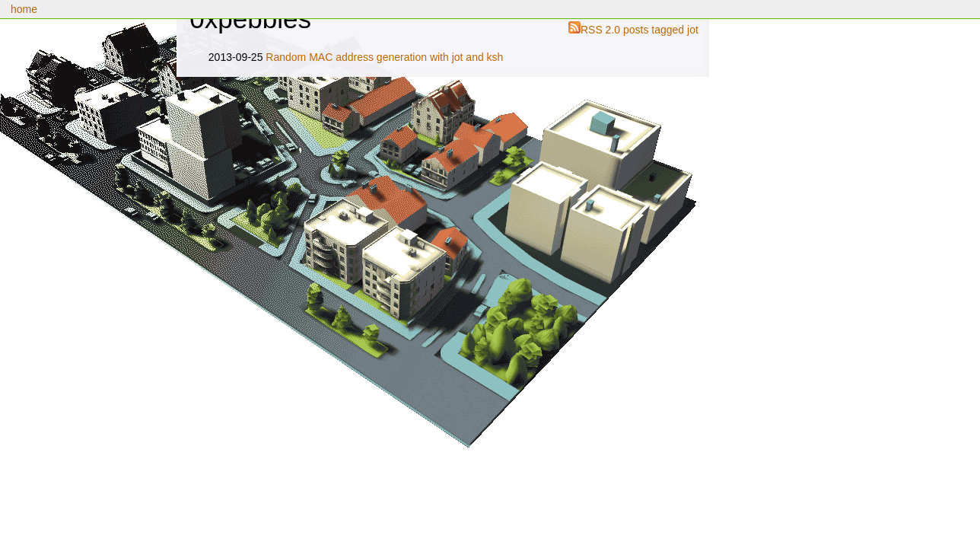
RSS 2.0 (600, 30)
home (24, 9)
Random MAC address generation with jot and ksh (384, 57)
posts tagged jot (661, 30)
